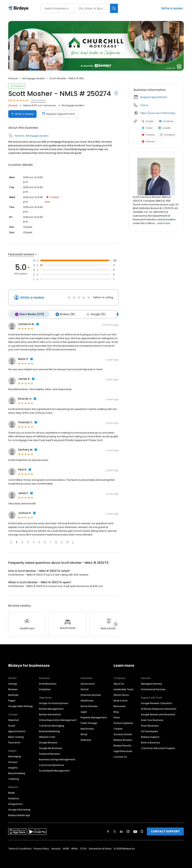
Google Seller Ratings (21, 706)
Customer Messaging (52, 725)
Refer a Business (151, 742)
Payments (14, 742)
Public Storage (89, 723)
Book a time (121, 700)
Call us (144, 105)
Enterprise (45, 689)
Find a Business (150, 725)
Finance (13, 78)
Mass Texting (16, 737)
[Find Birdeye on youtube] (135, 831)
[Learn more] (156, 176)
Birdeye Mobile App (19, 815)
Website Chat (47, 737)
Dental (85, 689)
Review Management (51, 708)
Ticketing (14, 779)
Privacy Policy (41, 848)
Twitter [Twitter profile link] (147, 128)
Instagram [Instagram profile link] (168, 135)
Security (56, 848)
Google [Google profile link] (148, 121)
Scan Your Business (152, 720)
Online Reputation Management (58, 720)
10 (67, 542)
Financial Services (91, 695)
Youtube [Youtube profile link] (148, 135)
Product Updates (123, 723)
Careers (118, 728)
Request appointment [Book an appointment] (58, 114)
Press (117, 717)
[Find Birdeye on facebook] (108, 831)
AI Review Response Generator (159, 708)
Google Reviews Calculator (157, 703)
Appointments (17, 731)
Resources (120, 706)
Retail (84, 734)
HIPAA (74, 848)
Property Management (94, 717)
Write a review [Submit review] (22, 114)
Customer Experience (51, 765)
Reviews (13, 689)
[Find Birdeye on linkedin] (121, 831)
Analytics (14, 798)
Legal (84, 711)
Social (12, 725)
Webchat (14, 720)
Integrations (15, 804)
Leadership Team (124, 689)
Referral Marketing (49, 731)
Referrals (13, 695)
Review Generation (50, 714)
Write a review (172, 8)
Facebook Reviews (49, 753)
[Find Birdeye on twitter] (115, 831)
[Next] (116, 624)
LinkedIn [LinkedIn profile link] (165, 128)
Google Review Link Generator (158, 714)
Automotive (88, 683)
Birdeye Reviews (123, 740)
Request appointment (154, 97)
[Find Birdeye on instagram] (128, 831)
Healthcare (87, 700)
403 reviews (38, 100)
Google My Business (51, 748)
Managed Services (151, 683)
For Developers (150, 731)
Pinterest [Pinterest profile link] (148, 141)
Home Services (89, 706)
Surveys (13, 762)
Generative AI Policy (100, 848)
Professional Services (153, 689)
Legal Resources (123, 751)
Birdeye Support (150, 737)
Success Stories (123, 734)
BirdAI (11, 792)
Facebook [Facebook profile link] (166, 121)
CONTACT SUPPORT (165, 831)
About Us (119, 683)
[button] (73, 542)
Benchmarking (17, 773)
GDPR (66, 848)
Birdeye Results (123, 745)
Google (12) (94, 314)
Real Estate (87, 728)
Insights (13, 767)
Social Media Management (54, 770)
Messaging (15, 756)
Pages (12, 700)
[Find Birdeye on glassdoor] (142, 831)
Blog (116, 711)
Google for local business (54, 703)
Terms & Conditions (20, 848)
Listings (13, 683)
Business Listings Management (57, 759)
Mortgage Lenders (34, 78)
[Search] (114, 8)
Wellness (86, 740)
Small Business (48, 683)
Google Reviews (48, 742)
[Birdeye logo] (19, 8)
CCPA (83, 848)
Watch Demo (121, 695)
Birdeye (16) (64, 314)
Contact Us (120, 756)
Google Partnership (19, 809)
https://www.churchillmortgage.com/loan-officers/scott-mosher (159, 113)
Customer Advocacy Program (158, 748)
